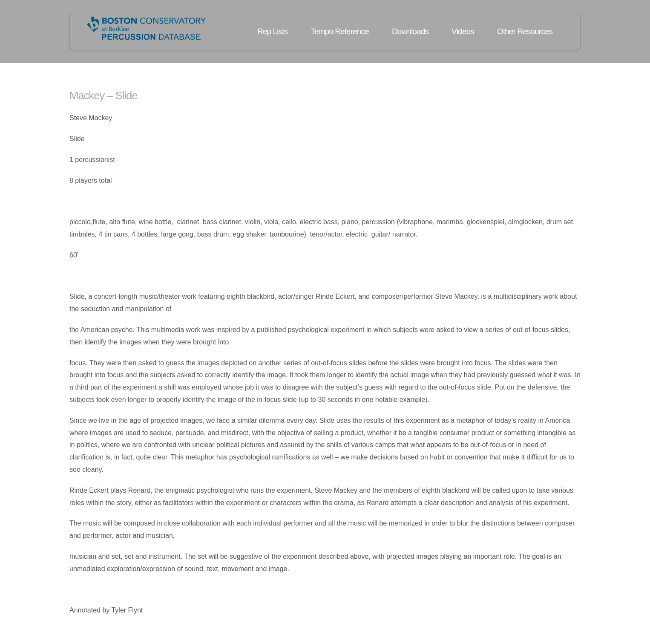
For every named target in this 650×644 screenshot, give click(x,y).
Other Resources (525, 31)
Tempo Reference (339, 31)
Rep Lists (272, 31)
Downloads (410, 31)
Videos (463, 31)
